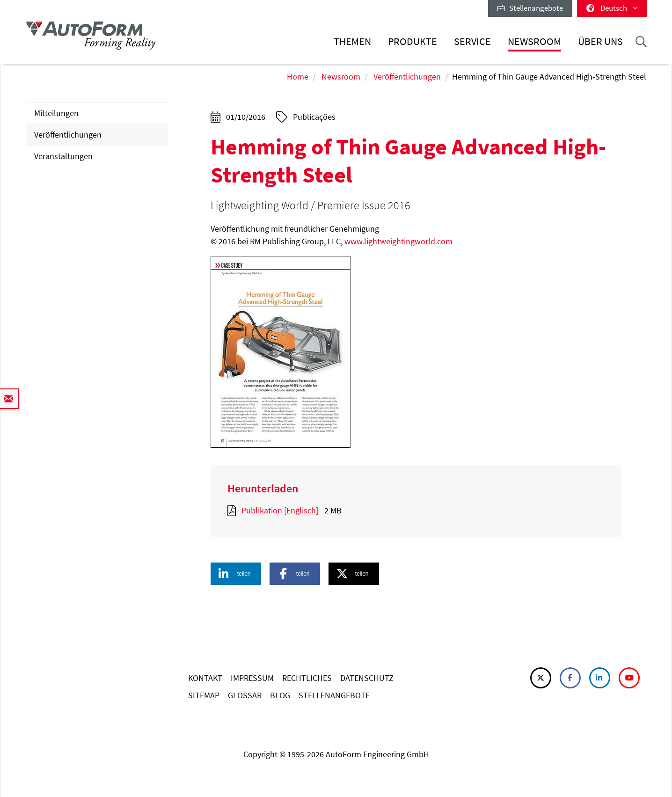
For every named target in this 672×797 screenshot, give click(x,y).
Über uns (600, 41)
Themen (352, 41)
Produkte (413, 41)
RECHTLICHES (307, 678)
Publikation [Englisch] (280, 510)
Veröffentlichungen (407, 77)
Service (472, 41)
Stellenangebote (530, 8)
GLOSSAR (245, 695)
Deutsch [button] (612, 8)
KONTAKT (205, 678)
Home (298, 77)
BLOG (280, 695)
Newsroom (534, 41)
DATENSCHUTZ (367, 678)
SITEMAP (204, 695)
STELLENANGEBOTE (334, 695)
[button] (236, 574)
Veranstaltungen (63, 156)
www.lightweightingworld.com (398, 241)
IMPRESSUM (252, 678)
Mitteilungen (56, 113)
